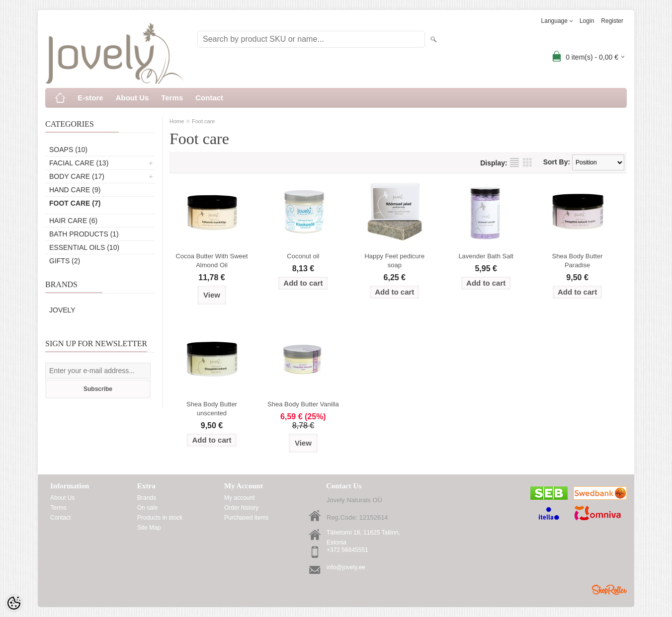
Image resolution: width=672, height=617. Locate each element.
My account (239, 498)
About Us (132, 98)
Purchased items (246, 518)
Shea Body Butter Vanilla (303, 404)
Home (177, 121)
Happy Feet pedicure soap (394, 261)
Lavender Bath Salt (486, 256)
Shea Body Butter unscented (212, 409)
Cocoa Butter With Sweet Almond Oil (211, 261)
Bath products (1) (84, 234)
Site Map (149, 528)
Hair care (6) (73, 221)
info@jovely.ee (346, 567)
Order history (241, 508)
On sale (147, 508)
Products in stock (160, 518)
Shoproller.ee (609, 590)
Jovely (62, 310)
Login (587, 21)
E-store (90, 98)
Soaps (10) (68, 150)
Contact (209, 98)
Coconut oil (303, 256)
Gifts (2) (65, 261)
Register (612, 21)
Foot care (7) (75, 203)
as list (514, 162)
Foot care (203, 121)
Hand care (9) (75, 190)
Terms (172, 98)
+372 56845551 (347, 550)
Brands (147, 498)
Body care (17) (77, 176)
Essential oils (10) (84, 247)
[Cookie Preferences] (14, 603)
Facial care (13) (79, 163)
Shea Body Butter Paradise (578, 261)
